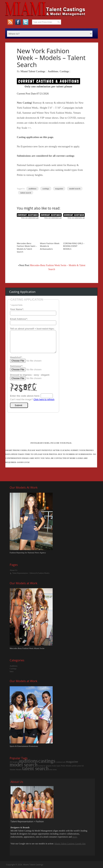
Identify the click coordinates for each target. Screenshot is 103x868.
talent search (26, 192)
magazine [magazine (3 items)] (72, 762)
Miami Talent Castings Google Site (70, 844)
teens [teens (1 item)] (55, 770)
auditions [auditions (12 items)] (28, 761)
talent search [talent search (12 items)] (35, 768)
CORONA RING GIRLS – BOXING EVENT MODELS (74, 246)
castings (46, 189)
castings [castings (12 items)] (47, 761)
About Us (13, 570)
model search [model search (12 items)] (24, 765)
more (75, 837)
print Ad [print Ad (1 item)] (81, 766)
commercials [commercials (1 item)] (61, 762)
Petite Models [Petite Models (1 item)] (66, 766)
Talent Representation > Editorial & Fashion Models (31, 573)
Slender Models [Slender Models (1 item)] (16, 770)
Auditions (53, 71)
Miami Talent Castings (33, 71)
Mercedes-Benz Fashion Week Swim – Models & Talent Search (27, 248)
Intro (12, 671)
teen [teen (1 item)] (51, 770)
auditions (32, 189)
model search (75, 189)
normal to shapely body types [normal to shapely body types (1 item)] (49, 766)
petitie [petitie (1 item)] (74, 766)
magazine (59, 189)
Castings (64, 71)
